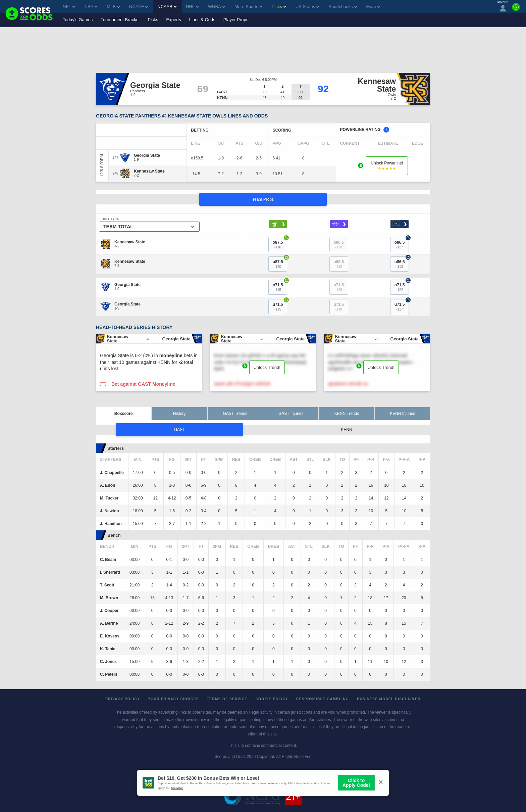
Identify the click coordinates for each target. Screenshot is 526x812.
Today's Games (78, 20)
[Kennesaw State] (149, 171)
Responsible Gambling (323, 699)
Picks (153, 20)
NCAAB (167, 7)
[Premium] (516, 10)
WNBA (217, 7)
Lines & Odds (202, 20)
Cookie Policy (272, 699)
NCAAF (139, 7)
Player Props (236, 20)
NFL (69, 7)
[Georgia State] (147, 155)
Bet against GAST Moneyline (143, 384)
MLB (113, 7)
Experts (174, 20)
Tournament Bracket (120, 20)
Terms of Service (227, 699)
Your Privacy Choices (173, 699)
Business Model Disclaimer (389, 699)
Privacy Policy (123, 699)
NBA (91, 7)
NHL (192, 7)
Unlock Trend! (267, 367)
